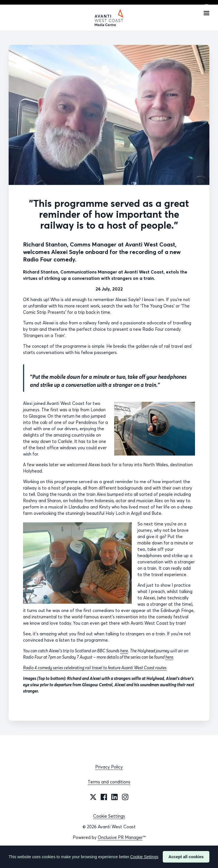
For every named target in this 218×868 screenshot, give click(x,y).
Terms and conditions (109, 782)
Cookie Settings (109, 816)
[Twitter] (93, 797)
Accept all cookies (186, 857)
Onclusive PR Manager (120, 837)
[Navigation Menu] (206, 13)
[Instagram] (125, 797)
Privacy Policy (109, 767)
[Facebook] (104, 797)
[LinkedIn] (114, 797)
